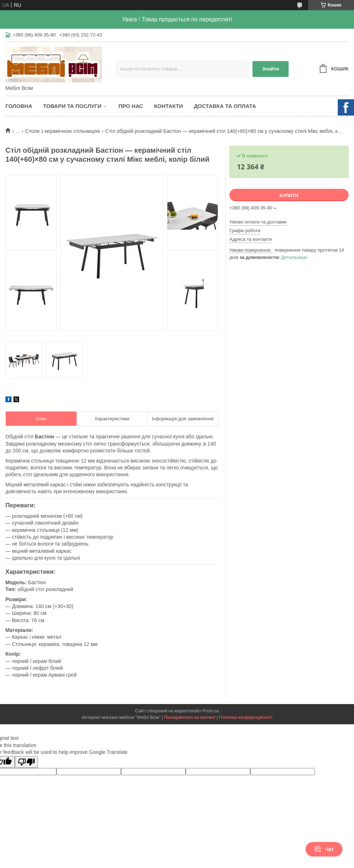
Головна (19, 106)
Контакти (168, 106)
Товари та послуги (72, 106)
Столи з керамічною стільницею (63, 131)
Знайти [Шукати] (271, 69)
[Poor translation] (26, 762)
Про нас (131, 106)
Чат (324, 849)
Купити (289, 196)
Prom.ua (211, 711)
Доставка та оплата (225, 106)
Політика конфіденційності (246, 717)
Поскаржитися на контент (190, 717)
